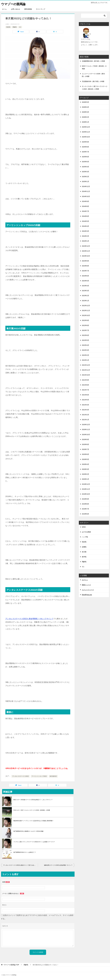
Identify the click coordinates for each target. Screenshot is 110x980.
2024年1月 (85, 241)
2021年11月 (86, 370)
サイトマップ (41, 9)
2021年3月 (85, 410)
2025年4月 (85, 167)
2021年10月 (86, 375)
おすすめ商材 (86, 532)
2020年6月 (85, 454)
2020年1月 (85, 479)
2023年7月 (85, 271)
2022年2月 (85, 355)
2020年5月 (85, 459)
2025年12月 (86, 127)
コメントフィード (88, 590)
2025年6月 (85, 157)
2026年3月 (85, 112)
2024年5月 (85, 221)
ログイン (85, 580)
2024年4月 (85, 226)
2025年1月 (85, 182)
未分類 (84, 552)
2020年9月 (85, 439)
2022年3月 (85, 350)
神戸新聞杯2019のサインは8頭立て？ (25, 852)
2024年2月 (85, 236)
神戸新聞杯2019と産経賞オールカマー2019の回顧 (28, 831)
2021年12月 (86, 365)
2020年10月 (86, 435)
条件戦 (84, 557)
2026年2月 (85, 117)
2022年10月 (86, 315)
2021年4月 (85, 405)
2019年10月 (86, 494)
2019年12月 (86, 484)
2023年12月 (86, 246)
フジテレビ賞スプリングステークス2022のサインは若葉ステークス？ (34, 842)
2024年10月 (86, 196)
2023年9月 (85, 261)
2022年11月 (86, 310)
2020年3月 (85, 469)
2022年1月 (85, 360)
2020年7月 (85, 449)
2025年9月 (85, 142)
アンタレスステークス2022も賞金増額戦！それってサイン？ (29, 619)
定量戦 (84, 547)
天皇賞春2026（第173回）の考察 (93, 81)
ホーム (4, 9)
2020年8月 (85, 444)
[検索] (94, 16)
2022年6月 (85, 335)
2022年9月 (85, 320)
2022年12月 (86, 306)
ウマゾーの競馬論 (14, 4)
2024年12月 (86, 186)
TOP (11, 965)
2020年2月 (85, 474)
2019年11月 (86, 489)
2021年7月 (85, 390)
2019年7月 (85, 509)
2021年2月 (85, 415)
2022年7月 (85, 330)
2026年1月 (85, 122)
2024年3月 (85, 231)
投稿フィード (86, 585)
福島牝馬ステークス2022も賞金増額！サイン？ (58, 865)
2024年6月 (85, 216)
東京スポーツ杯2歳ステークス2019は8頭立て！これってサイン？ (33, 800)
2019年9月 (85, 499)
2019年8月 (85, 504)
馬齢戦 (15, 27)
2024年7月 (85, 211)
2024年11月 (86, 191)
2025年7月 (85, 152)
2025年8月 (85, 147)
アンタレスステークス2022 (21, 776)
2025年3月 (85, 172)
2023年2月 (85, 296)
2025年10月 (86, 137)
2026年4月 (85, 107)
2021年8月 (85, 385)
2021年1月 (85, 420)
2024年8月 (85, 206)
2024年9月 (85, 201)
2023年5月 (85, 281)
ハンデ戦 (85, 537)
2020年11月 (86, 429)
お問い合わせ (15, 9)
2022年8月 (85, 325)
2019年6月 (85, 514)
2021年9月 (85, 380)
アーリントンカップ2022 (39, 776)
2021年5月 (85, 400)
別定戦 (8, 27)
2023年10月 (86, 256)
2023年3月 (85, 291)
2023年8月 (85, 266)
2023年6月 (85, 276)
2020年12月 (86, 425)
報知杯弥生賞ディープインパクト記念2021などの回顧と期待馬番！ (34, 821)
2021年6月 (85, 395)
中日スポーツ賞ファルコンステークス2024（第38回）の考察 (32, 810)
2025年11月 (86, 132)
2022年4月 (85, 345)
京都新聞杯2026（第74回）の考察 (93, 61)
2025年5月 (85, 162)
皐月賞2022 (53, 776)
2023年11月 (86, 251)
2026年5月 (85, 102)
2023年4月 (85, 286)
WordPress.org (87, 595)
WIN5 (84, 527)
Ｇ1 (20, 27)
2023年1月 (85, 301)
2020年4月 (85, 464)
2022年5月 (85, 340)
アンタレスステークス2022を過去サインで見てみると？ (20, 865)
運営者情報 (28, 9)
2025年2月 (85, 177)
